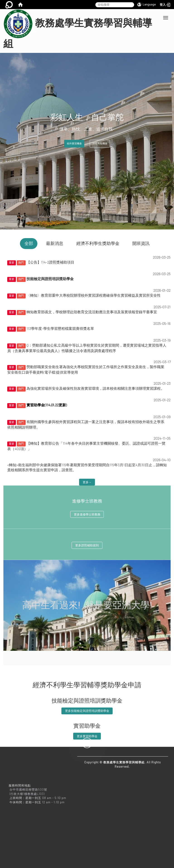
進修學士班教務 (87, 501)
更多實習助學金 (87, 736)
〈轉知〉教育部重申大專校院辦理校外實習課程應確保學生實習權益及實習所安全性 (94, 295)
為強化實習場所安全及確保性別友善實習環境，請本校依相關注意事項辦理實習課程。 (95, 388)
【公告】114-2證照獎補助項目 (50, 262)
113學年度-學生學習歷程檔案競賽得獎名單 (60, 328)
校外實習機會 (74, 144)
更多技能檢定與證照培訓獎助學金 (87, 711)
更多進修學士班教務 (87, 514)
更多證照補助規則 (87, 545)
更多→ (87, 482)
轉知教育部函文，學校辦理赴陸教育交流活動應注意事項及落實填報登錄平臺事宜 (92, 312)
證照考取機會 (100, 144)
